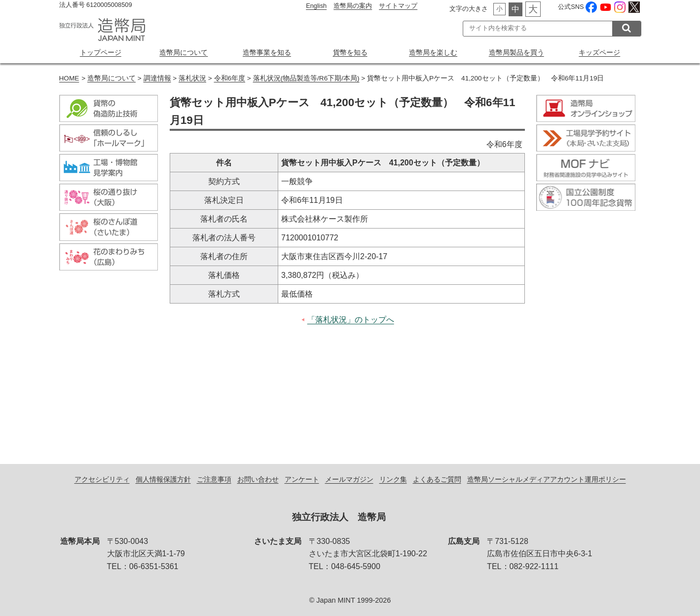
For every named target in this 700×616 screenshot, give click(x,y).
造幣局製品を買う (516, 52)
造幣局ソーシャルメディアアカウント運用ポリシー (547, 479)
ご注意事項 (214, 479)
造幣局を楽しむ (433, 52)
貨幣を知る (350, 52)
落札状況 (192, 78)
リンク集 (393, 479)
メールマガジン (349, 479)
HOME (69, 78)
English (316, 6)
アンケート (302, 479)
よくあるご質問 (437, 479)
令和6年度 (230, 78)
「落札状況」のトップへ (351, 320)
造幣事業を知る (267, 52)
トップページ (101, 52)
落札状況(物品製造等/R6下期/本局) (306, 78)
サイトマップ (398, 6)
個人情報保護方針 (163, 479)
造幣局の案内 (353, 6)
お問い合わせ (258, 479)
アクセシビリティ (102, 479)
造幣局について (184, 52)
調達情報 (157, 78)
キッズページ (599, 52)
